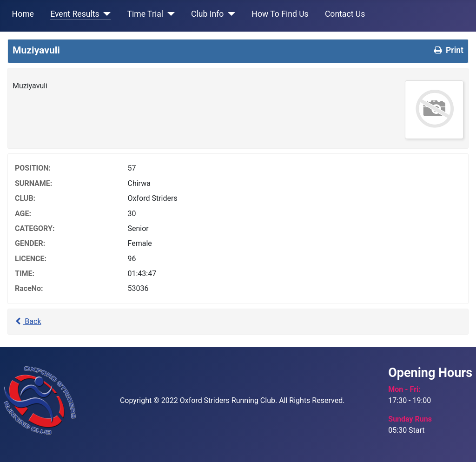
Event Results (75, 14)
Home (23, 14)
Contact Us (345, 14)
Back (27, 321)
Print (448, 50)
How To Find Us (280, 14)
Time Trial (145, 14)
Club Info (207, 14)
